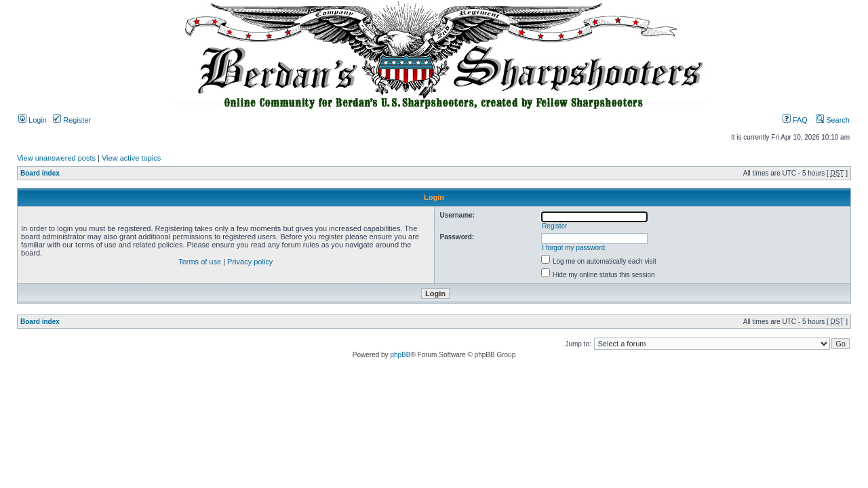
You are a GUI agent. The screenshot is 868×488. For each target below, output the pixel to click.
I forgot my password (573, 248)
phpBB (400, 355)
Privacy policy (250, 262)
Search (833, 120)
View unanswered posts (56, 158)
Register (72, 120)
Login (33, 120)
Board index (40, 173)
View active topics (131, 158)
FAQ (795, 120)
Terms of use (200, 262)
